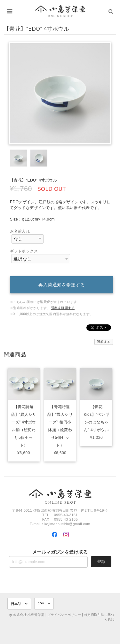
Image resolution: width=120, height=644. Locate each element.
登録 (101, 562)
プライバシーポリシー (64, 615)
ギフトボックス (24, 251)
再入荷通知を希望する (62, 285)
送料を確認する (63, 308)
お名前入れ (20, 231)
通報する (104, 342)
